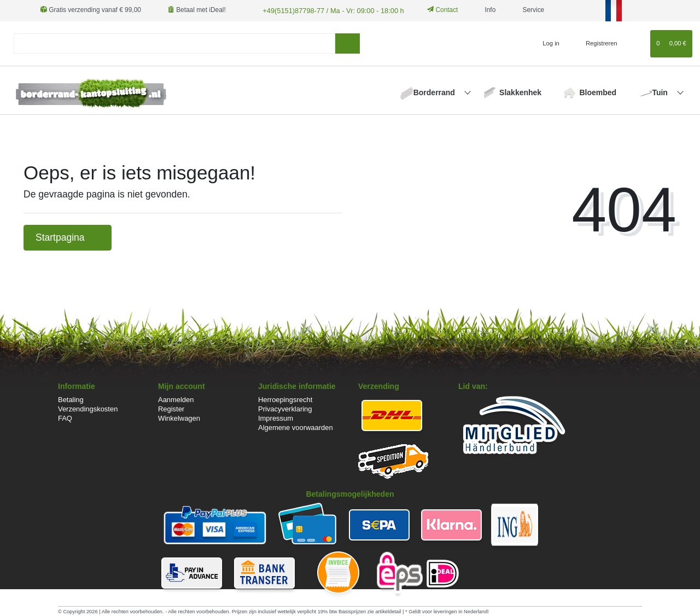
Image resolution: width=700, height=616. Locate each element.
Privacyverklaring (285, 408)
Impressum (276, 418)
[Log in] (547, 43)
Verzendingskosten (88, 408)
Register (171, 408)
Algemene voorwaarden (296, 427)
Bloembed (598, 91)
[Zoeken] (348, 43)
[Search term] (174, 43)
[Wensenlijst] (637, 43)
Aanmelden (176, 399)
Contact (435, 10)
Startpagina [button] (68, 237)
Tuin (661, 91)
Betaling (71, 399)
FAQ (65, 418)
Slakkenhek (520, 91)
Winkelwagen (179, 418)
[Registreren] (595, 43)
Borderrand (435, 91)
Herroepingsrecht (285, 399)
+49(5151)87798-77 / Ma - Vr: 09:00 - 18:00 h (328, 10)
